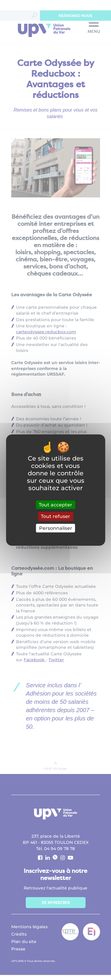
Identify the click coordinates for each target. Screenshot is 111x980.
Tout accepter (55, 505)
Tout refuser (55, 516)
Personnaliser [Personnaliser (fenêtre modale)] (56, 528)
